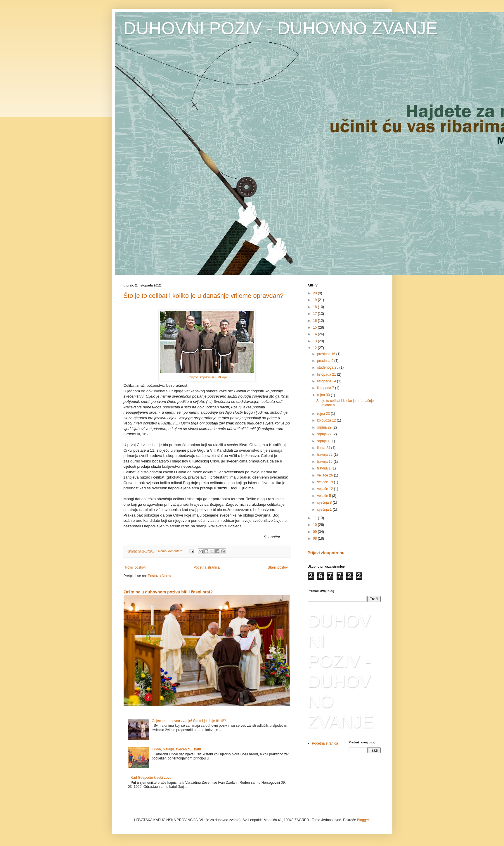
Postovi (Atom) (159, 576)
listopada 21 (327, 374)
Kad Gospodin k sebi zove (151, 778)
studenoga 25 (328, 367)
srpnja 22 (325, 434)
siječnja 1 (325, 510)
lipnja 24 (324, 448)
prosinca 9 (326, 361)
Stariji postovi (278, 567)
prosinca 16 (327, 354)
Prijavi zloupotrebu (326, 553)
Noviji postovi (135, 567)
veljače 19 (325, 482)
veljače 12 (325, 489)
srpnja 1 (324, 441)
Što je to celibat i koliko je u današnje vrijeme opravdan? (204, 296)
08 (315, 538)
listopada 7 (326, 388)
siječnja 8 (325, 503)
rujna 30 (324, 395)
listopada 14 (327, 381)
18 (315, 307)
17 (315, 314)
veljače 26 (325, 475)
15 (315, 327)
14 (315, 334)
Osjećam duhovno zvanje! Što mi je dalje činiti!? (189, 721)
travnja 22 (325, 455)
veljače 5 (324, 496)
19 (315, 300)
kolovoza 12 (327, 420)
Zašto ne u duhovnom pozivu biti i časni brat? (168, 592)
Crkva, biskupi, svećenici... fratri (176, 749)
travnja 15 (325, 462)
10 (315, 525)
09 (315, 532)
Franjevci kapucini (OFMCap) (207, 377)
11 (315, 518)
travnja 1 (324, 468)
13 (315, 341)
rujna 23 (324, 414)
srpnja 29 (325, 427)
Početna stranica (206, 567)
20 (315, 293)
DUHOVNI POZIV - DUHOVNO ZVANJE (281, 28)
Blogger (363, 820)
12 (315, 348)
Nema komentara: (171, 551)
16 (315, 321)
